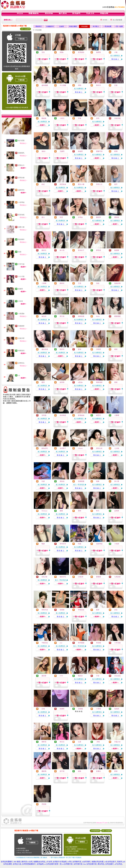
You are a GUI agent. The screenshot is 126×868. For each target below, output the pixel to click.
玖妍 (43, 481)
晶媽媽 (117, 511)
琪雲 (61, 217)
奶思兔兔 (63, 184)
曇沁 (43, 217)
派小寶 (117, 481)
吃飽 (80, 544)
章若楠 (99, 643)
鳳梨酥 (117, 250)
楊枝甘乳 (63, 577)
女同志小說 (17, 864)
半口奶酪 (63, 85)
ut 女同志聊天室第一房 (53, 864)
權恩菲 (99, 415)
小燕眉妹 (21, 314)
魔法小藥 (81, 184)
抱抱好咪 (117, 283)
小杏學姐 (21, 202)
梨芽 (98, 610)
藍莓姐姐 (81, 415)
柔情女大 (21, 165)
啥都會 (62, 610)
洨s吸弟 (81, 577)
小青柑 (99, 709)
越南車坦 (21, 190)
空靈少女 (117, 742)
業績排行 (39, 26)
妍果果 (62, 382)
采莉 (98, 118)
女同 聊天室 (78, 864)
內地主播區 (73, 26)
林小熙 (62, 250)
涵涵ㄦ (44, 151)
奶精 (116, 771)
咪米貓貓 (81, 643)
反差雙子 (63, 448)
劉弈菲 (62, 349)
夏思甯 (44, 676)
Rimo (98, 316)
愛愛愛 (99, 577)
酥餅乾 (62, 283)
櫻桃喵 (117, 217)
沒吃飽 (44, 415)
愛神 (80, 349)
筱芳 (116, 184)
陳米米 (99, 85)
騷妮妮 (44, 118)
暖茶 (43, 382)
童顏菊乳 (21, 153)
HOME (105, 20)
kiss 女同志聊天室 (90, 864)
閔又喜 (62, 316)
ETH (61, 676)
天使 (98, 676)
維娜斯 (62, 709)
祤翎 (80, 85)
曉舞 (98, 481)
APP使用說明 (95, 831)
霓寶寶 (44, 804)
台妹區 (62, 26)
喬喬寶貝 (21, 351)
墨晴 (80, 511)
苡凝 (116, 85)
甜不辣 (62, 771)
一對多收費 (107, 26)
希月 (98, 511)
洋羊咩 (21, 301)
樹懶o (62, 52)
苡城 (43, 709)
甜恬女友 (99, 448)
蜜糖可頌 (99, 151)
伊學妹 (80, 217)
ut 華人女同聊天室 (74, 862)
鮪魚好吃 (45, 448)
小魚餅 (117, 544)
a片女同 (49, 862)
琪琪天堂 (45, 610)
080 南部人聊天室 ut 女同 (23, 862)
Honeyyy (44, 511)
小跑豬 (44, 283)
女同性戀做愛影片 (29, 864)
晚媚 (43, 544)
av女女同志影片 (110, 862)
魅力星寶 (21, 141)
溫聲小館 (21, 227)
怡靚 (98, 283)
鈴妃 (43, 184)
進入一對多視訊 (79, 485)
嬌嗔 (61, 511)
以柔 (80, 742)
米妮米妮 (117, 118)
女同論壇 (40, 864)
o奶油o (80, 382)
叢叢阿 (21, 289)
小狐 (116, 52)
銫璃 (116, 151)
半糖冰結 (45, 643)
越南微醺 (45, 85)
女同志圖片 (109, 864)
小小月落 (21, 276)
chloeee (80, 448)
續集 (80, 771)
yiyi (61, 643)
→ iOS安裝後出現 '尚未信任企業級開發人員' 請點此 (31, 857)
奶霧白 (99, 771)
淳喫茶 (99, 349)
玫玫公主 (99, 184)
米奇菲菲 (63, 544)
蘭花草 (99, 217)
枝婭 (20, 252)
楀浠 (116, 349)
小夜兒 (62, 118)
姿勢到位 (21, 363)
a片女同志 (119, 864)
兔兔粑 (117, 709)
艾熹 (80, 283)
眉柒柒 (62, 481)
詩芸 (116, 610)
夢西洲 (99, 250)
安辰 (43, 52)
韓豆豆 (62, 742)
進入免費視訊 (115, 56)
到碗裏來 (21, 326)
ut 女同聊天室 (67, 864)
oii (19, 375)
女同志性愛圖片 (7, 862)
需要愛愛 (81, 481)
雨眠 (116, 382)
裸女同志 (101, 864)
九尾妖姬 (117, 577)
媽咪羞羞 (81, 316)
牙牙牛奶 (21, 264)
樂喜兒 (44, 250)
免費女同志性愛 (98, 862)
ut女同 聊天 (86, 862)
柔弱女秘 (21, 178)
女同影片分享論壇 (60, 862)
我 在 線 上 (115, 59)
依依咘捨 (63, 415)
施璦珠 (99, 52)
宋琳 (80, 118)
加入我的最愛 (117, 20)
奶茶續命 (81, 52)
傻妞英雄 (45, 349)
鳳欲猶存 (21, 239)
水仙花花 (117, 676)
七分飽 (117, 448)
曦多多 (80, 676)
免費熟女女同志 (39, 862)
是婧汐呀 (21, 338)
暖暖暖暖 (117, 316)
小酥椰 (117, 415)
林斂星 (80, 151)
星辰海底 (21, 215)
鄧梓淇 (44, 742)
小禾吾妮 (117, 643)
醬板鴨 (44, 771)
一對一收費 (119, 26)
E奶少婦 (44, 577)
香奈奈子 (81, 250)
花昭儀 (80, 709)
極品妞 (44, 316)
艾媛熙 (62, 151)
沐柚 (98, 742)
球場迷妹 (81, 610)
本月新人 (96, 26)
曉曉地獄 (99, 382)
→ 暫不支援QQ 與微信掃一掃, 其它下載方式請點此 (65, 857)
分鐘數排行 (50, 26)
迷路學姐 (99, 544)
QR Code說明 (25, 29)
